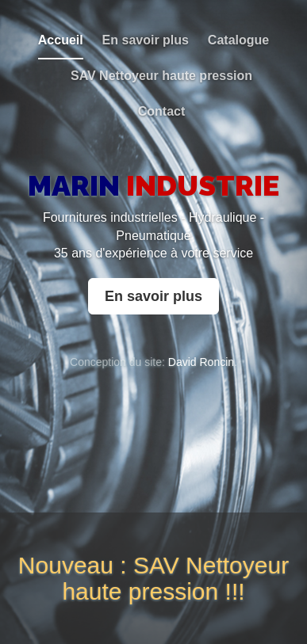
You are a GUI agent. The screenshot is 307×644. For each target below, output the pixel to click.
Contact (162, 111)
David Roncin (201, 362)
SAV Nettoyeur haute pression (161, 76)
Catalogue (238, 40)
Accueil (61, 40)
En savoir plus (146, 40)
